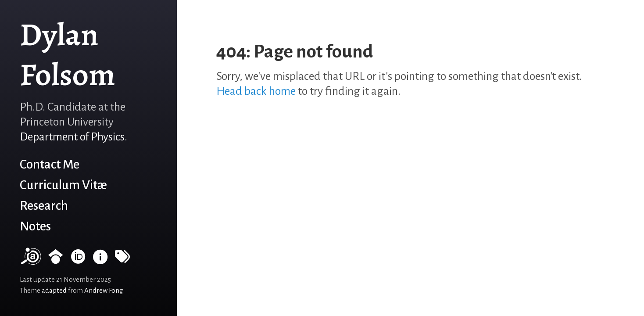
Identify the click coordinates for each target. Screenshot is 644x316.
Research (44, 206)
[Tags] (122, 260)
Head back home (256, 91)
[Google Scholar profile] (56, 260)
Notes (35, 226)
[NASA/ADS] (30, 260)
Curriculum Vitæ (63, 185)
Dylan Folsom (68, 54)
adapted (54, 291)
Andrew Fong (104, 291)
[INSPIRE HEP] (100, 260)
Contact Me (50, 164)
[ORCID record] (78, 260)
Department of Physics (72, 137)
